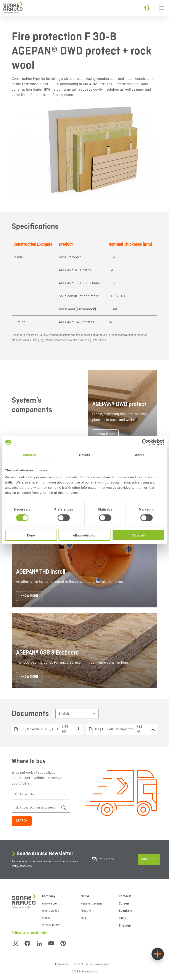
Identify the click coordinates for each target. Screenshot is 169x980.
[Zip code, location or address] (38, 808)
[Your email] (117, 859)
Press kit (86, 911)
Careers (124, 904)
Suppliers (125, 911)
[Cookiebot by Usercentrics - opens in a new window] (145, 442)
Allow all (138, 535)
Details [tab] (85, 455)
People (46, 918)
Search (22, 821)
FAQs (122, 918)
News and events (92, 904)
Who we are (49, 904)
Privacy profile (51, 925)
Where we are (51, 911)
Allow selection (84, 535)
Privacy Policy (102, 964)
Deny (31, 535)
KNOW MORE (105, 434)
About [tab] (140, 455)
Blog (83, 918)
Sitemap (125, 926)
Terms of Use (81, 964)
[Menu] (162, 8)
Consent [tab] (29, 455)
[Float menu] (158, 954)
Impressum (62, 964)
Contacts (125, 896)
